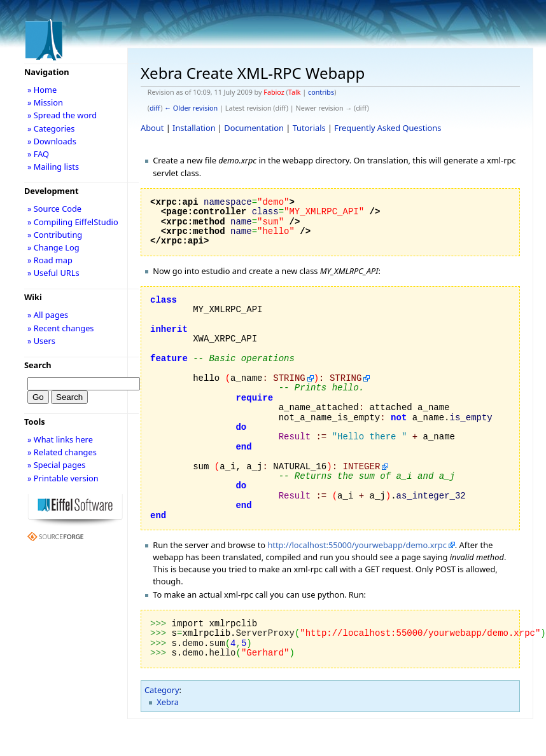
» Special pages (56, 465)
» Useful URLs (53, 273)
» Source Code (54, 209)
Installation (194, 128)
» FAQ (38, 154)
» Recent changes (61, 328)
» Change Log (53, 247)
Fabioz (274, 92)
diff (155, 108)
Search (38, 365)
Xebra (168, 702)
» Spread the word (62, 115)
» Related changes (62, 452)
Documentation (254, 128)
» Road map (50, 260)
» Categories (51, 128)
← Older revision (191, 108)
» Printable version (63, 478)
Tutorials (309, 128)
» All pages (48, 315)
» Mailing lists (53, 167)
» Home (42, 90)
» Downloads (52, 141)
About (152, 128)
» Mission (45, 102)
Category (162, 690)
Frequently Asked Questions (388, 128)
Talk (295, 92)
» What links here (60, 439)
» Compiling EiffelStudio (73, 222)
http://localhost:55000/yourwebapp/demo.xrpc (357, 545)
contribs (321, 92)
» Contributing (55, 235)
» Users (41, 341)
